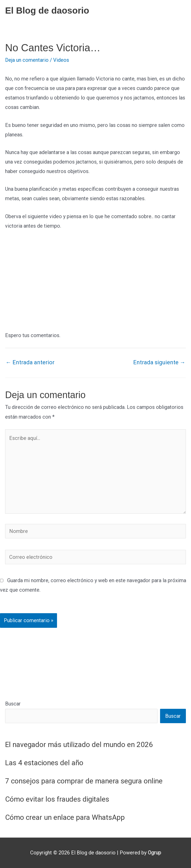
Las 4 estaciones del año (44, 763)
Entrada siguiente (159, 362)
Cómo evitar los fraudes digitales (57, 799)
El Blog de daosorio (47, 10)
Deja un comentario (27, 60)
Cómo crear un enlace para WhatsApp (65, 817)
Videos (61, 60)
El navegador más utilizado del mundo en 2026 (79, 745)
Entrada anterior (30, 362)
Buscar (13, 704)
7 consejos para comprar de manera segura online (84, 781)
